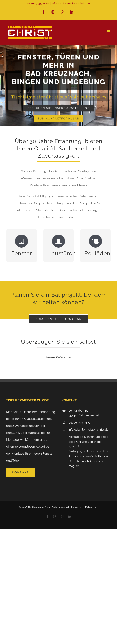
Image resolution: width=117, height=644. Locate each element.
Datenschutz (92, 507)
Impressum (77, 507)
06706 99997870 (80, 423)
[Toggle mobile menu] (109, 32)
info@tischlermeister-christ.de (71, 4)
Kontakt (65, 507)
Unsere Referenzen (59, 357)
